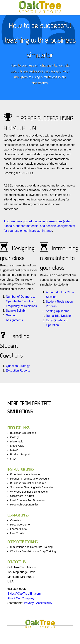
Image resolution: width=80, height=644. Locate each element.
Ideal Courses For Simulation (28, 500)
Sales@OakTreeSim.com (24, 594)
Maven (14, 450)
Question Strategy (18, 366)
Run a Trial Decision (59, 316)
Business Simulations (23, 433)
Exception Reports (18, 371)
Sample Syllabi (16, 311)
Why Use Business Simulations (29, 492)
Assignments (14, 320)
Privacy (29, 603)
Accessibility (44, 603)
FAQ (13, 459)
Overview (16, 520)
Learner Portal (19, 529)
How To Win (17, 533)
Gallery (14, 437)
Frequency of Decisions (21, 306)
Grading (11, 315)
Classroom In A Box (22, 496)
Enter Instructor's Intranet (25, 474)
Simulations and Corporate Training (31, 547)
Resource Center (20, 525)
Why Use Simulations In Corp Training (33, 551)
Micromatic (17, 442)
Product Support (20, 454)
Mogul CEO (17, 446)
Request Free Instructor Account (30, 479)
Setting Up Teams (58, 311)
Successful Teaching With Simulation (32, 487)
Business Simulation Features (28, 483)
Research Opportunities (24, 505)
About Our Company (21, 598)
